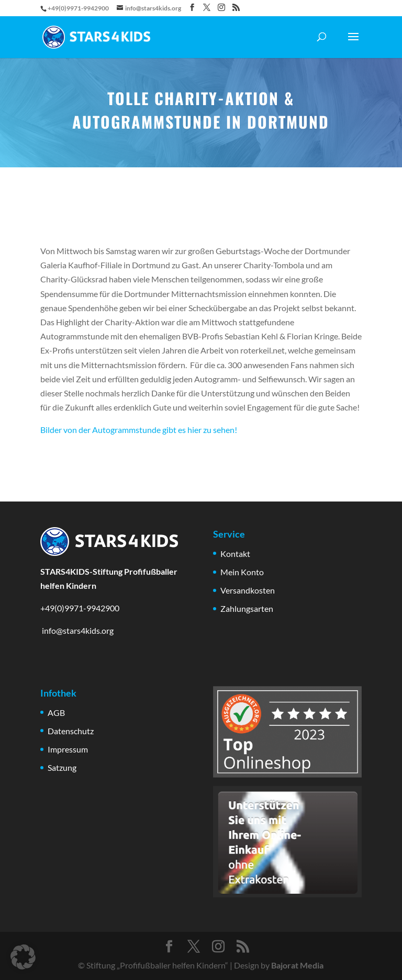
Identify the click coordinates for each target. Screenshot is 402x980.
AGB (56, 713)
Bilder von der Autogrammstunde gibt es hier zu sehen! (139, 430)
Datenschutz (71, 731)
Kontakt (235, 554)
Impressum (68, 749)
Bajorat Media (297, 965)
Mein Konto (242, 572)
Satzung (62, 767)
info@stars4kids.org (77, 630)
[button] (23, 957)
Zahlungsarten (247, 608)
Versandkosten (248, 590)
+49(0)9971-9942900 (80, 608)
